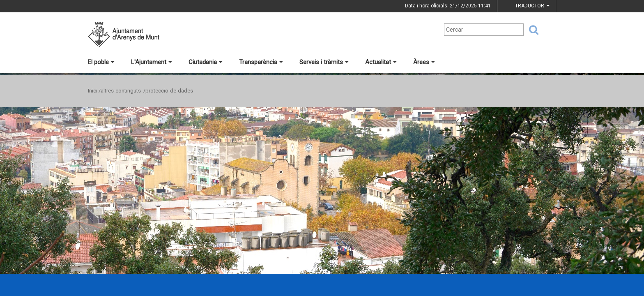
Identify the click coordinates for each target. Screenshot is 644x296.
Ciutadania (206, 62)
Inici (93, 91)
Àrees (424, 62)
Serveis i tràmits (324, 62)
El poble (101, 62)
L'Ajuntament (152, 62)
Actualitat (381, 62)
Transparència (261, 62)
